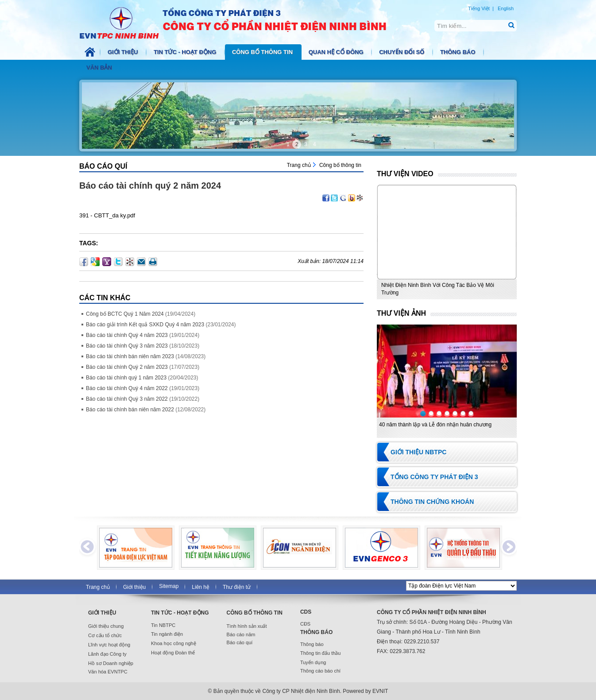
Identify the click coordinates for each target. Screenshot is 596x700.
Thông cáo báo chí (320, 671)
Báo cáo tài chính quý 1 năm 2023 (126, 378)
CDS (306, 612)
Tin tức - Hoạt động (186, 52)
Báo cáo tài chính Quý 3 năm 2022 (127, 399)
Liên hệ (201, 587)
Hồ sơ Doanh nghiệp (111, 663)
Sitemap (169, 586)
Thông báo (459, 52)
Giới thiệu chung (106, 626)
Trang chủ (299, 165)
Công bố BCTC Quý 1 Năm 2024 (125, 314)
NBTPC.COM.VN (242, 22)
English (506, 8)
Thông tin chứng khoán (432, 502)
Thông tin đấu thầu (321, 653)
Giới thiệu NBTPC (418, 452)
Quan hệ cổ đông (337, 52)
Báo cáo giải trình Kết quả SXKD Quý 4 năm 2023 (145, 325)
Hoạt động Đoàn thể (173, 653)
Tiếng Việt (479, 8)
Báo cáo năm (241, 634)
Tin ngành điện (167, 634)
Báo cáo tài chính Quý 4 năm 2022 (127, 388)
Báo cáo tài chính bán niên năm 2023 (130, 356)
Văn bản (100, 68)
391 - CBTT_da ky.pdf (107, 215)
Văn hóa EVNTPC (108, 672)
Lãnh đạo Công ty (107, 654)
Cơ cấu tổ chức (105, 635)
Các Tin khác (105, 298)
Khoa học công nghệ (174, 643)
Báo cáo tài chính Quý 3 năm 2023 (127, 346)
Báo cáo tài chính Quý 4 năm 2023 (127, 335)
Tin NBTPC (163, 625)
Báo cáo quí (103, 166)
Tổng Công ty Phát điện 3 (434, 477)
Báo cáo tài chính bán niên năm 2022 (130, 410)
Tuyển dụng (313, 662)
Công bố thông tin (263, 52)
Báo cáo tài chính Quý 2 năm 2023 (127, 367)
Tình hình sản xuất (247, 626)
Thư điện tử (237, 587)
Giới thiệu (124, 52)
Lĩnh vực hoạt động (109, 645)
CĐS (305, 624)
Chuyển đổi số (402, 52)
